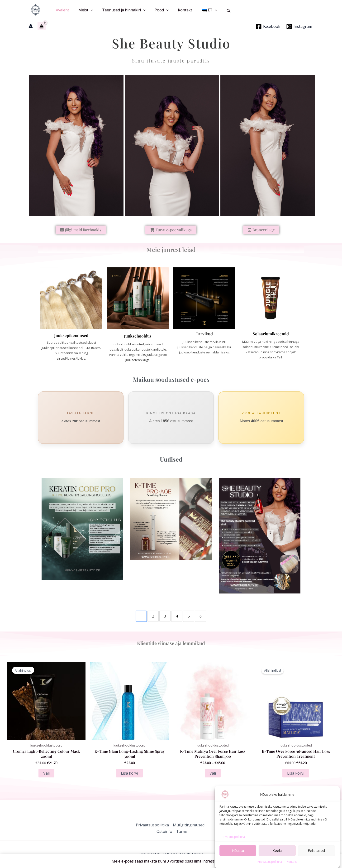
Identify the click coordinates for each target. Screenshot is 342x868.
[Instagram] (299, 27)
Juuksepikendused (71, 335)
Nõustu (238, 861)
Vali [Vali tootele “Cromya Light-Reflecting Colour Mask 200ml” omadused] (46, 773)
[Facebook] (268, 27)
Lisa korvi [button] (129, 773)
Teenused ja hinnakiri (120, 10)
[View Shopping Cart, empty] (42, 26)
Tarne (182, 831)
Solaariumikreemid (271, 334)
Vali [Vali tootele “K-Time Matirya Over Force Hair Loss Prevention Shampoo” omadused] (213, 773)
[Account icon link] (31, 26)
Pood (156, 10)
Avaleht (62, 10)
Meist (83, 10)
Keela (277, 861)
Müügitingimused (188, 825)
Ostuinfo (165, 831)
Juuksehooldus (138, 336)
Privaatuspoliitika (233, 847)
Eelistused (316, 861)
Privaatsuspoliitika (152, 825)
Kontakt (178, 10)
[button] (88, 10)
